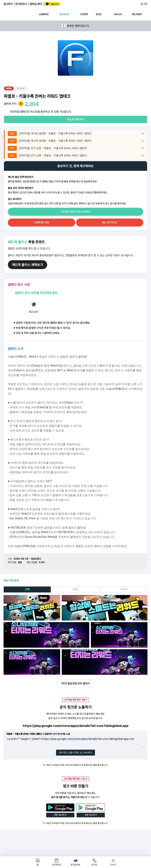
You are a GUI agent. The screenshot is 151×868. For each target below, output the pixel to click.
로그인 (144, 4)
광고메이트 (64, 14)
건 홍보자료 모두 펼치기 (75, 683)
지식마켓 (84, 14)
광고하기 (8, 4)
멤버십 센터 (36, 4)
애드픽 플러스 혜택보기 (28, 265)
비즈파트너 (21, 4)
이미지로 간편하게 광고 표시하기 (76, 212)
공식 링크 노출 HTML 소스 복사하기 (75, 753)
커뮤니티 (118, 14)
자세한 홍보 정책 (41, 223)
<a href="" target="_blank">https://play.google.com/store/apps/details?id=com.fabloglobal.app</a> (75, 742)
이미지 (124, 589)
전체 (27, 589)
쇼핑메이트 (44, 14)
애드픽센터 (137, 14)
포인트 (99, 14)
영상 (75, 589)
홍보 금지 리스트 (110, 223)
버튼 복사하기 (60, 815)
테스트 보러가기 (76, 119)
